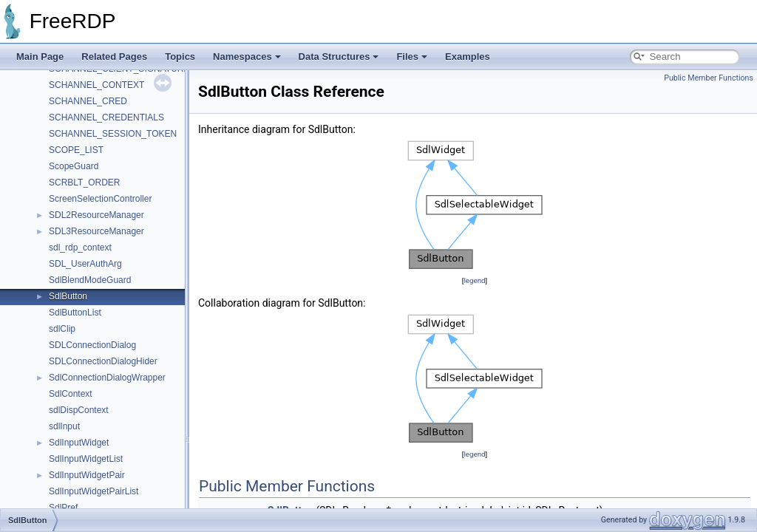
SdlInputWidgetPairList (94, 491)
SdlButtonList (75, 313)
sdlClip (62, 329)
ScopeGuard (74, 166)
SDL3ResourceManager (96, 231)
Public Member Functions (709, 78)
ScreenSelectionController (100, 199)
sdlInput (64, 426)
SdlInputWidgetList (86, 459)
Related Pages (114, 57)
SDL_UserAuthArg (85, 264)
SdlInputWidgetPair (87, 475)
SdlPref (63, 508)
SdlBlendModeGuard (90, 280)
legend (474, 280)
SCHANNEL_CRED (88, 101)
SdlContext (71, 394)
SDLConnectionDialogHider (103, 361)
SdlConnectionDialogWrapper (107, 378)
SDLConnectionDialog (92, 345)
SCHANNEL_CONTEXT (96, 85)
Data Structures (339, 57)
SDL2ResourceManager (96, 215)
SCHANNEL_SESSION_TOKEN (113, 134)
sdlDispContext (79, 410)
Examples (468, 57)
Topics (180, 57)
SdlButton (68, 296)
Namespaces (247, 57)
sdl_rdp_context (80, 248)
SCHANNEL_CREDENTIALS (106, 117)
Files (412, 57)
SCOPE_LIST (76, 150)
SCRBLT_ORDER (84, 183)
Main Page (40, 57)
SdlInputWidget (79, 443)
